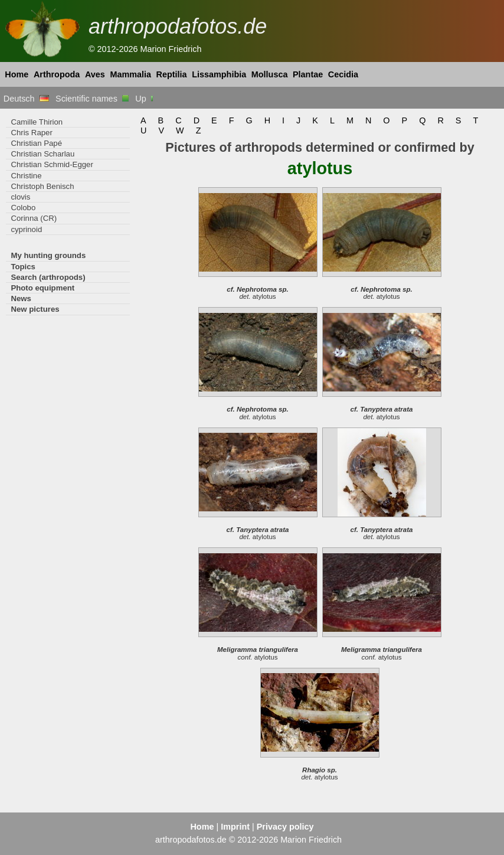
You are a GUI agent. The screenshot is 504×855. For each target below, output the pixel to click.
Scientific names (92, 99)
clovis (20, 197)
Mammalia (130, 74)
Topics (23, 267)
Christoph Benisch (42, 186)
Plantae (308, 74)
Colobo (23, 208)
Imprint (235, 827)
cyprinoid (26, 229)
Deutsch (26, 99)
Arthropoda (57, 74)
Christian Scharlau (42, 154)
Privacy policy (285, 827)
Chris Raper (31, 133)
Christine (26, 176)
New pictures (35, 309)
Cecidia (343, 74)
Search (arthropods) (48, 277)
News (21, 298)
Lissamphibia (219, 74)
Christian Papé (36, 143)
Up (145, 99)
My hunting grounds (48, 255)
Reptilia (172, 74)
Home (17, 74)
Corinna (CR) (34, 218)
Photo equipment (42, 288)
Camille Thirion (37, 122)
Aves (95, 74)
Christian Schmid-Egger (52, 164)
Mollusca (270, 74)
